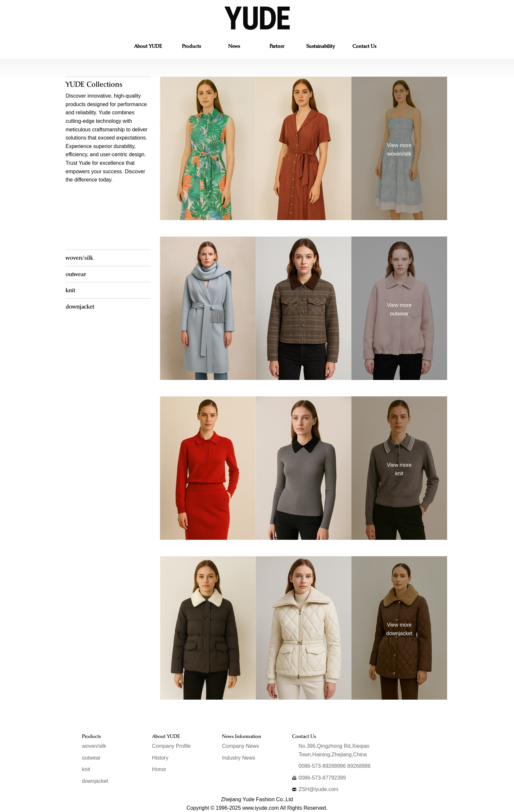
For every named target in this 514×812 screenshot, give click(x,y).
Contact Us (364, 47)
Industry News (238, 758)
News (234, 47)
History (160, 758)
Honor (159, 769)
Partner (277, 47)
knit (70, 290)
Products (191, 47)
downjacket (80, 306)
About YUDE (148, 47)
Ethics (320, 47)
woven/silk (79, 258)
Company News (240, 746)
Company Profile (171, 746)
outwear (76, 274)
